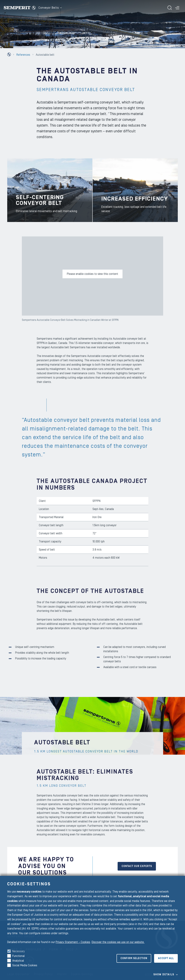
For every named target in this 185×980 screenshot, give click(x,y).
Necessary (19, 951)
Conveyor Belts (50, 8)
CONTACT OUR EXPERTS (137, 866)
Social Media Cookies (25, 965)
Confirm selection (134, 958)
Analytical (18, 961)
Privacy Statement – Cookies (73, 942)
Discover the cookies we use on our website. (118, 942)
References (23, 55)
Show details (164, 975)
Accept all (166, 958)
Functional (19, 956)
